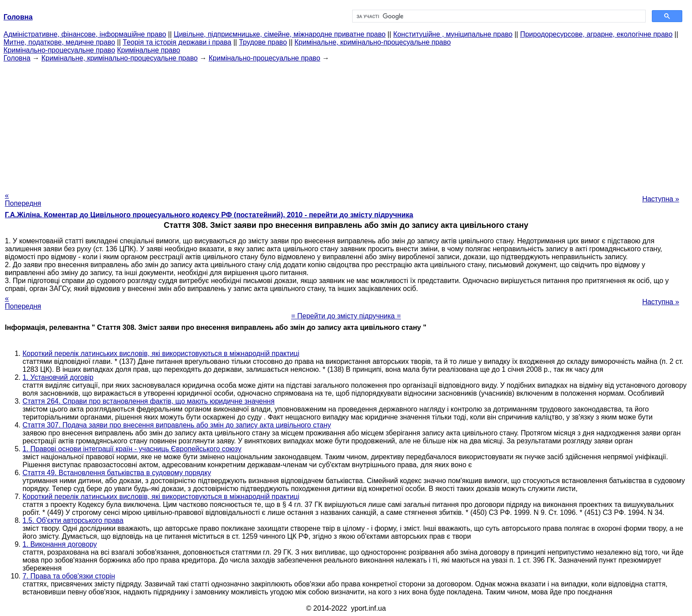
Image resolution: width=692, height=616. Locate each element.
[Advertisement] (346, 124)
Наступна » (661, 199)
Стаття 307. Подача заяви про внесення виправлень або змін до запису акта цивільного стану (177, 425)
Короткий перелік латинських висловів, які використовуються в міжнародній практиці (161, 353)
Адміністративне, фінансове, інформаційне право (85, 34)
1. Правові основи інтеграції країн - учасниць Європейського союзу (132, 449)
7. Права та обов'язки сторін (69, 576)
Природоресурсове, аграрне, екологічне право (596, 34)
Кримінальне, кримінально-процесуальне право (372, 42)
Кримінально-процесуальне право (59, 50)
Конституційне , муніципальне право (453, 34)
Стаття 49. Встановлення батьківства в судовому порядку (117, 473)
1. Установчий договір (58, 377)
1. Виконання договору (60, 544)
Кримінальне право (149, 50)
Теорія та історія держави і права (177, 42)
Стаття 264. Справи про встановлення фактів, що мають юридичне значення (149, 401)
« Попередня (23, 199)
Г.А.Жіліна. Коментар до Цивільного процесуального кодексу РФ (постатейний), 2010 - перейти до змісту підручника (209, 215)
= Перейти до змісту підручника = (346, 316)
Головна (17, 58)
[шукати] (498, 16)
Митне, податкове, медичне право (59, 42)
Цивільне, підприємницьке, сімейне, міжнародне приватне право (280, 34)
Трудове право (263, 42)
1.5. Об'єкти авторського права (73, 520)
